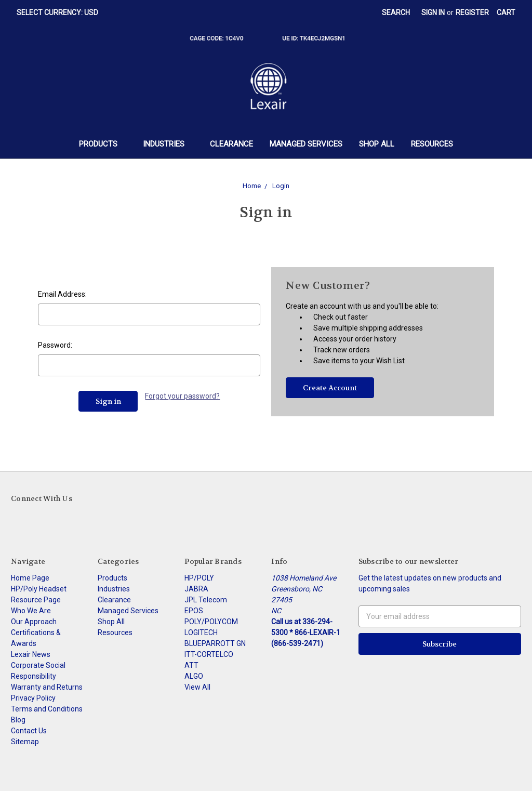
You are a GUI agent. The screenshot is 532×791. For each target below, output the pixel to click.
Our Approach (34, 622)
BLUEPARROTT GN (215, 643)
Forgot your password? (182, 396)
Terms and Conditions (47, 709)
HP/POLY (199, 578)
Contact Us (29, 731)
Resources (432, 144)
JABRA (196, 589)
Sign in (433, 12)
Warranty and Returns (47, 687)
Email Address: (62, 294)
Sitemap (25, 742)
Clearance (231, 144)
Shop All (377, 144)
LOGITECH (201, 632)
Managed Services (306, 144)
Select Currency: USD (61, 12)
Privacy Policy (33, 698)
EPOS (194, 611)
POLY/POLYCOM (211, 622)
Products (103, 144)
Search (396, 12)
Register (472, 12)
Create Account (330, 388)
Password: (55, 345)
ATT (191, 665)
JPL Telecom (206, 600)
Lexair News (31, 654)
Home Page (30, 578)
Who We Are (31, 611)
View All (197, 687)
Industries (168, 144)
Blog (18, 720)
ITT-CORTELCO (209, 654)
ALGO (194, 676)
